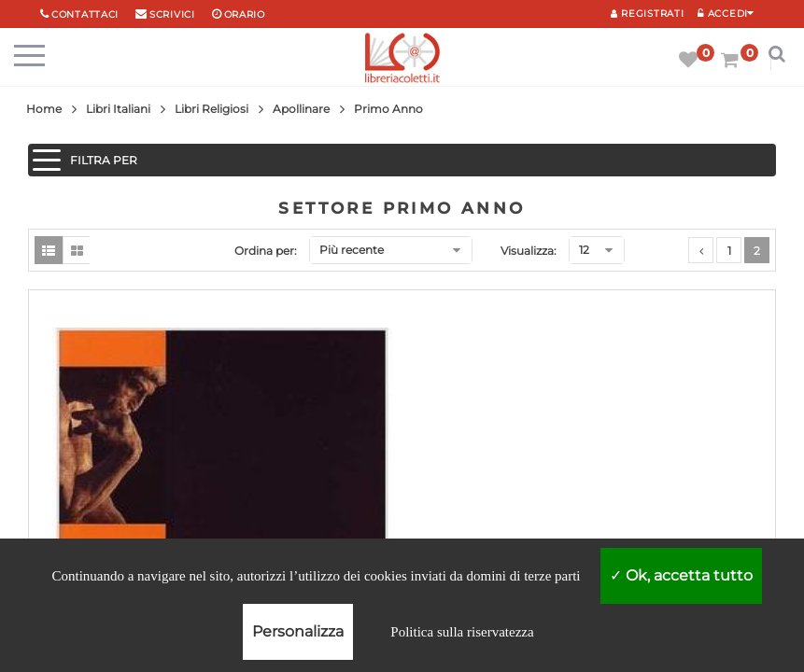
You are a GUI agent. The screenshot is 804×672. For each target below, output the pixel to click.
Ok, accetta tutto (681, 575)
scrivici (172, 14)
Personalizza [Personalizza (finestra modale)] (298, 631)
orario (245, 14)
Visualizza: (529, 251)
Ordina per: (266, 251)
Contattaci (85, 14)
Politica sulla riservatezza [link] (462, 632)
